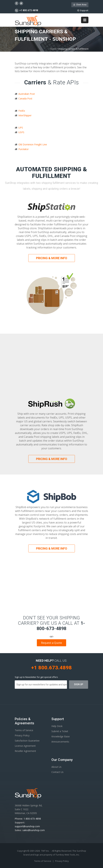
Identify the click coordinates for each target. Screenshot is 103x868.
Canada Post (25, 98)
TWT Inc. (45, 851)
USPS (21, 132)
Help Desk (57, 726)
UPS (21, 128)
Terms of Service (24, 730)
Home (53, 49)
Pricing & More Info (52, 258)
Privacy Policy (22, 735)
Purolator (24, 149)
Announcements (60, 742)
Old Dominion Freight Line (33, 144)
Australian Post (27, 94)
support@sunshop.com (27, 826)
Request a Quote (51, 643)
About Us (56, 767)
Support (83, 10)
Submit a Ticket (60, 731)
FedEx (22, 111)
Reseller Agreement (25, 751)
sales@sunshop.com (34, 830)
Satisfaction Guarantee (27, 741)
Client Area (80, 5)
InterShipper (25, 115)
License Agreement (25, 746)
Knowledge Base (61, 736)
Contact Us (57, 772)
